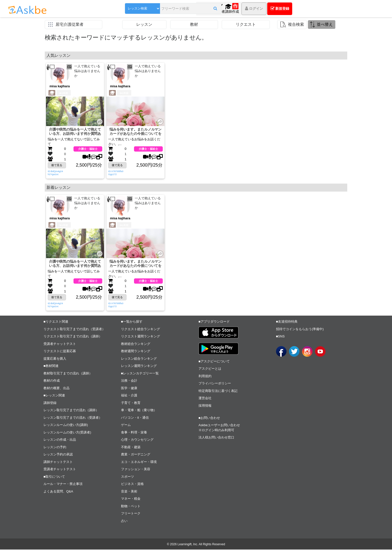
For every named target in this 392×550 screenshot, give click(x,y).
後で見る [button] (57, 165)
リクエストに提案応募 (60, 352)
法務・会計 (129, 381)
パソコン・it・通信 (135, 418)
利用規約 (205, 377)
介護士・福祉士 (88, 149)
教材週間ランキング (136, 352)
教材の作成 (52, 381)
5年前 (63, 93)
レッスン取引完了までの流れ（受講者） (73, 418)
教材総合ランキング (136, 344)
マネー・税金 (131, 499)
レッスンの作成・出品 (60, 440)
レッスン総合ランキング (139, 359)
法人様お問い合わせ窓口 (216, 438)
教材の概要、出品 (56, 389)
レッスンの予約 (55, 448)
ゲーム (126, 425)
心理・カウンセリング (137, 440)
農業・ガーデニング (136, 455)
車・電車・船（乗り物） (139, 411)
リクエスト (246, 24)
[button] (202, 9)
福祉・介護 (129, 396)
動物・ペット (131, 507)
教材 (194, 24)
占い (124, 521)
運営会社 (205, 399)
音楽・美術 (129, 492)
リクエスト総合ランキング (140, 330)
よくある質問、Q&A (58, 492)
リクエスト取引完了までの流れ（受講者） (74, 330)
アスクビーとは (210, 369)
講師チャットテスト (58, 462)
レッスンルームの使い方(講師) (66, 425)
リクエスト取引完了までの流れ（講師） (73, 337)
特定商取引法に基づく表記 (218, 391)
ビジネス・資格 (132, 484)
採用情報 (205, 406)
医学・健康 (129, 389)
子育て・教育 (131, 403)
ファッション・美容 (136, 470)
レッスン (144, 24)
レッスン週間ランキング (139, 366)
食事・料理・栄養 (134, 433)
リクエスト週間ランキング (140, 337)
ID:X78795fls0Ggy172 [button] (116, 173)
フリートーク (131, 514)
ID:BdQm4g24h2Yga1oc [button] (55, 173)
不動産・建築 (131, 448)
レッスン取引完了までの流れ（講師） (71, 411)
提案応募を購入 (55, 359)
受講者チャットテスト (60, 344)
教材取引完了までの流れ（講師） (68, 374)
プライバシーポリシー (215, 384)
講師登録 (50, 403)
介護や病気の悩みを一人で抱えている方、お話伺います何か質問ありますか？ (75, 132)
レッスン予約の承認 (58, 455)
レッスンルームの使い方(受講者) (67, 433)
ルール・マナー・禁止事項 (63, 484)
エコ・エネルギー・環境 (139, 462)
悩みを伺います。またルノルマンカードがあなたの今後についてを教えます (136, 132)
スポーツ (127, 477)
